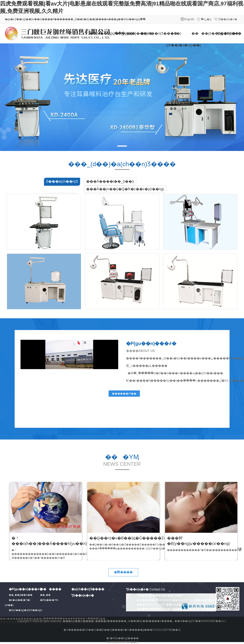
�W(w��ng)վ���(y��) (100, 33)
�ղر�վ (206, 19)
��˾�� (46, 595)
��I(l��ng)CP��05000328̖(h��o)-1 (200, 621)
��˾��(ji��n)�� (21, 595)
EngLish (189, 19)
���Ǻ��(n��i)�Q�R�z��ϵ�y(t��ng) (125, 189)
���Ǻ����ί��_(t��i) (110, 181)
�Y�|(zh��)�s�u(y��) (176, 39)
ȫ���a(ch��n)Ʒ (62, 181)
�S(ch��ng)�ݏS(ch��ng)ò (25, 610)
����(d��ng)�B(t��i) (201, 33)
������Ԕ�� (124, 394)
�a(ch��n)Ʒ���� (150, 33)
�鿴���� (123, 572)
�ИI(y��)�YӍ (49, 600)
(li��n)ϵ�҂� (227, 19)
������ (51, 589)
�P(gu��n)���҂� (125, 33)
